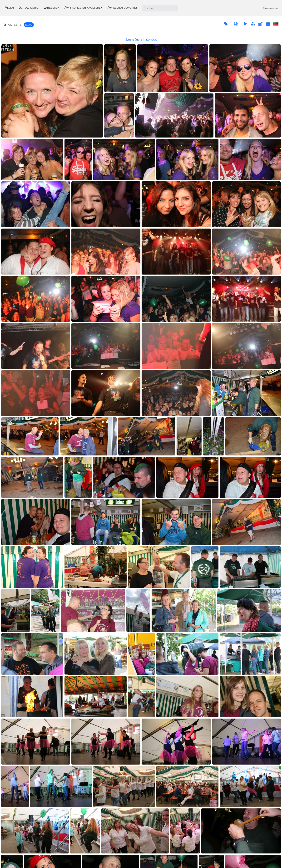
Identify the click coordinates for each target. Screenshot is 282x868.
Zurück (151, 39)
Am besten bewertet (122, 7)
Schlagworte (29, 7)
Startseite (13, 24)
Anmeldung (270, 8)
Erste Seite (134, 39)
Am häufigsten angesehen (84, 7)
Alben (9, 7)
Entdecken (52, 7)
